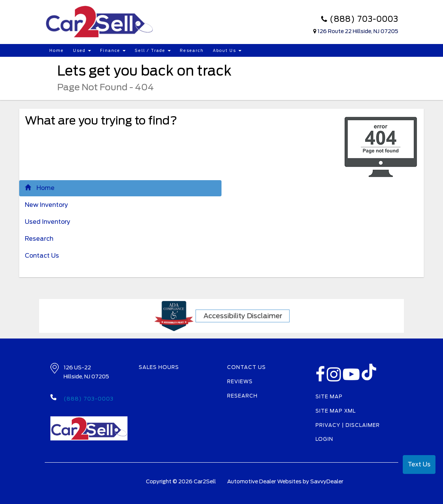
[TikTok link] (369, 374)
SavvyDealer (327, 481)
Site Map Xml (336, 411)
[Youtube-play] (352, 379)
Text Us (419, 464)
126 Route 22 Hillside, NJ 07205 (358, 31)
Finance (113, 50)
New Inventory (46, 205)
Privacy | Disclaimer (348, 425)
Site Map (329, 397)
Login (324, 439)
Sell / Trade (153, 50)
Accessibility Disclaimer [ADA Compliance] (243, 316)
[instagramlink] (335, 379)
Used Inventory (48, 222)
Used (82, 50)
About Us (227, 50)
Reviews (240, 382)
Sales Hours (159, 367)
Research (192, 50)
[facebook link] (321, 379)
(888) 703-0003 (360, 19)
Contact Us (42, 256)
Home (57, 50)
